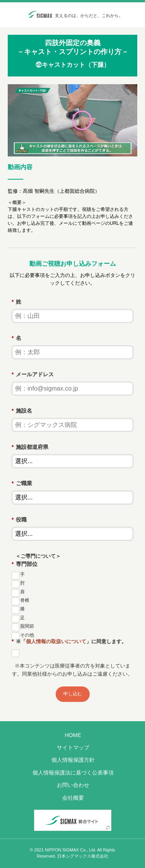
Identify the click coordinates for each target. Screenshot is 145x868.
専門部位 (24, 564)
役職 (19, 520)
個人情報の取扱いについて (56, 641)
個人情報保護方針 (73, 760)
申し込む (73, 694)
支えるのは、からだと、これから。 (89, 15)
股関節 (27, 626)
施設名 (22, 411)
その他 (27, 635)
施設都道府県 (30, 447)
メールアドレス (32, 374)
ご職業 (22, 483)
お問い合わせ (73, 785)
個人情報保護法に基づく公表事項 (73, 773)
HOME (73, 735)
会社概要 (73, 798)
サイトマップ (73, 747)
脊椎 (25, 600)
